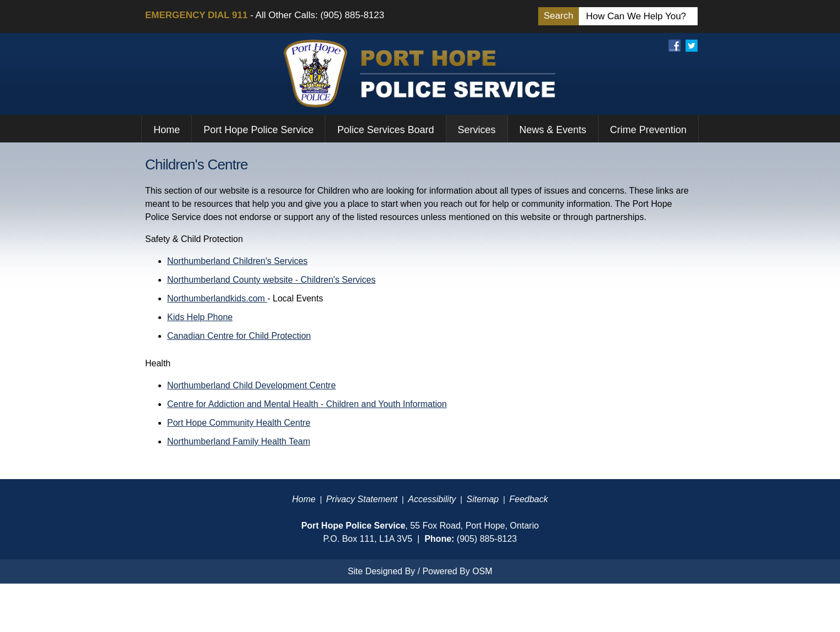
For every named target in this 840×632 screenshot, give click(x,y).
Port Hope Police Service (258, 130)
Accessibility (432, 499)
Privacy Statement (362, 499)
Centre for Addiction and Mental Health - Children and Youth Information (307, 404)
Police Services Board (385, 130)
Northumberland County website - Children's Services (271, 280)
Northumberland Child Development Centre (252, 385)
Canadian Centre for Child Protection (239, 336)
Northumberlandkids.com (217, 298)
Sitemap (483, 499)
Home (167, 130)
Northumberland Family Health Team (239, 441)
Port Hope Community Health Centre (239, 423)
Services (477, 130)
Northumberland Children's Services (237, 261)
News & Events (553, 130)
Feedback (528, 499)
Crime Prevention (648, 130)
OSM (482, 571)
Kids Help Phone (200, 317)
